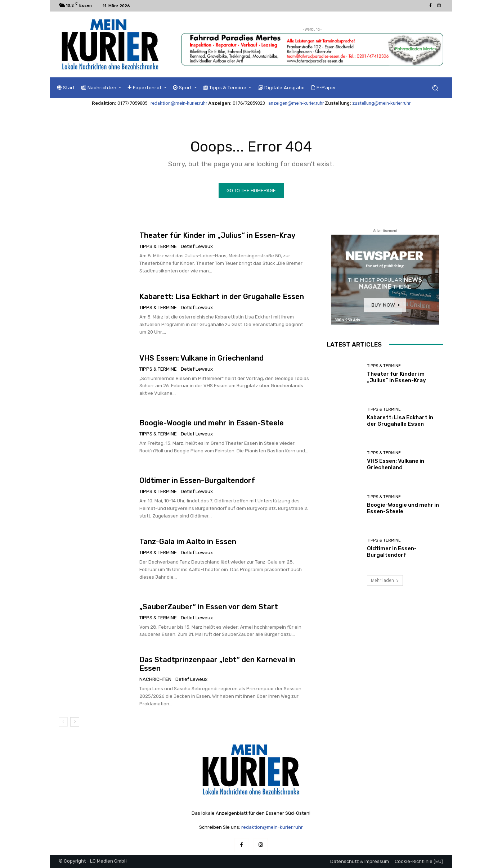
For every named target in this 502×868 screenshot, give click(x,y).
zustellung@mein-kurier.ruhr (381, 103)
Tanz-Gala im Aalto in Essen (188, 542)
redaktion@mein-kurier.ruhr (179, 103)
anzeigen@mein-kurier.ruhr (296, 103)
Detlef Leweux (197, 246)
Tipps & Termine (158, 246)
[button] (435, 88)
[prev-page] (63, 722)
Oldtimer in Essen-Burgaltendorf (197, 480)
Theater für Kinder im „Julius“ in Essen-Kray (217, 235)
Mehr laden (385, 580)
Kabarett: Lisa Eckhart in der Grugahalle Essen (222, 297)
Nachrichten (155, 679)
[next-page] (75, 722)
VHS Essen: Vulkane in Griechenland (201, 358)
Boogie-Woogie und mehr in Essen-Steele (212, 423)
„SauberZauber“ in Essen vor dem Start (209, 607)
